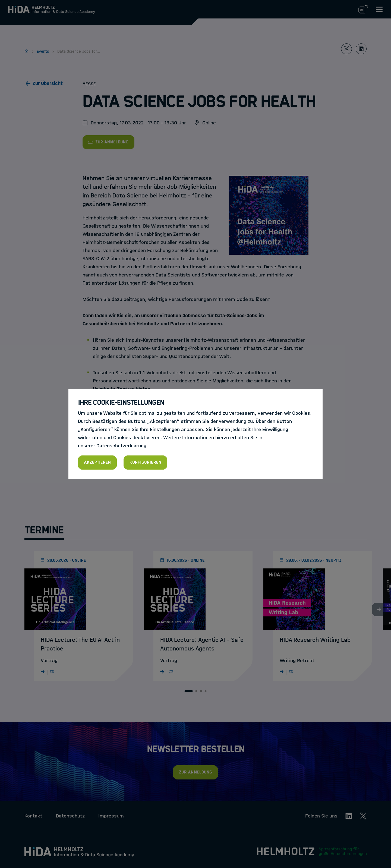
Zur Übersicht (48, 83)
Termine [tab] (44, 530)
